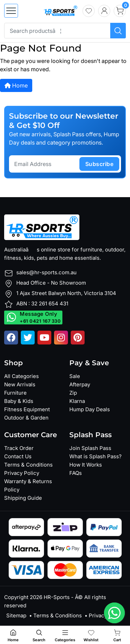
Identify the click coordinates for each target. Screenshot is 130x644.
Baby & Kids (19, 401)
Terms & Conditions (28, 465)
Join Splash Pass (90, 448)
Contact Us (18, 456)
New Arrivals (20, 384)
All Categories (21, 376)
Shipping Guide (23, 498)
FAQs (76, 473)
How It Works (86, 465)
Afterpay (80, 384)
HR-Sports (57, 597)
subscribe (99, 164)
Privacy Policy (22, 473)
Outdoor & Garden (26, 418)
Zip (73, 393)
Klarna (77, 401)
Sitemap (16, 615)
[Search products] (118, 31)
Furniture (15, 393)
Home (16, 85)
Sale (75, 376)
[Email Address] (45, 164)
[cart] (120, 11)
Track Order (19, 448)
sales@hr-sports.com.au (46, 272)
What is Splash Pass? (96, 456)
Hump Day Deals (90, 409)
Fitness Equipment (27, 409)
